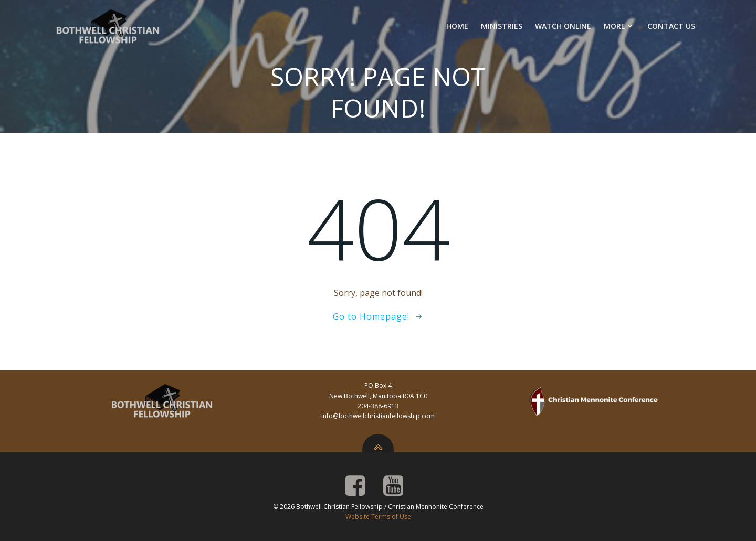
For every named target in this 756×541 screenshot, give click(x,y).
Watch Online (563, 26)
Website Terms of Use (378, 517)
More (619, 26)
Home (457, 26)
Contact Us (671, 26)
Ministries (502, 26)
